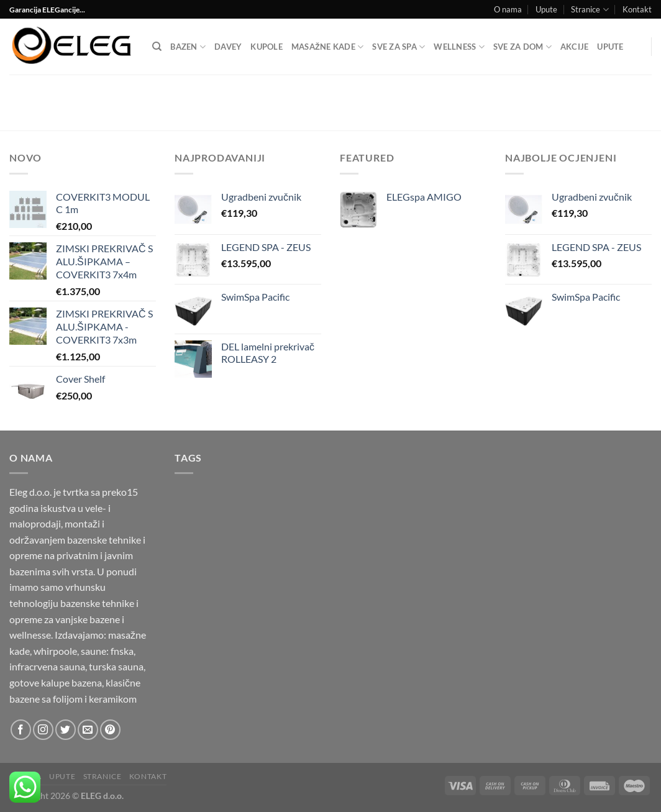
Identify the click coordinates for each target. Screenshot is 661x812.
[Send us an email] (88, 730)
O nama (508, 9)
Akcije (575, 47)
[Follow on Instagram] (43, 730)
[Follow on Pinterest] (110, 730)
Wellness (459, 47)
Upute (546, 9)
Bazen (188, 47)
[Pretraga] (157, 47)
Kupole (267, 47)
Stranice (590, 10)
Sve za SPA (399, 47)
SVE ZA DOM (522, 47)
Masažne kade (327, 47)
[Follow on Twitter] (66, 730)
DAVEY (228, 47)
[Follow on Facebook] (21, 730)
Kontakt (637, 9)
